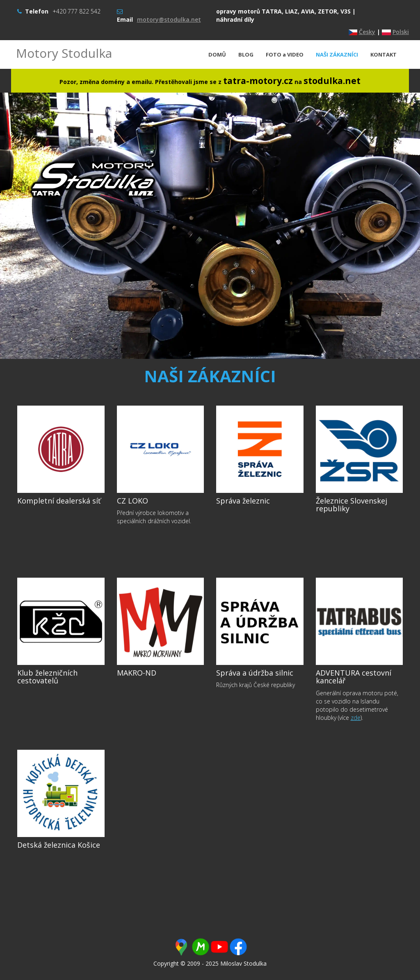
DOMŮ (217, 54)
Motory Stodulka (64, 53)
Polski (401, 32)
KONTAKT (383, 54)
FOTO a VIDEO (285, 54)
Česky (367, 32)
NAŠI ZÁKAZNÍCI (337, 54)
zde (356, 718)
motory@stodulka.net (169, 19)
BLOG (246, 54)
